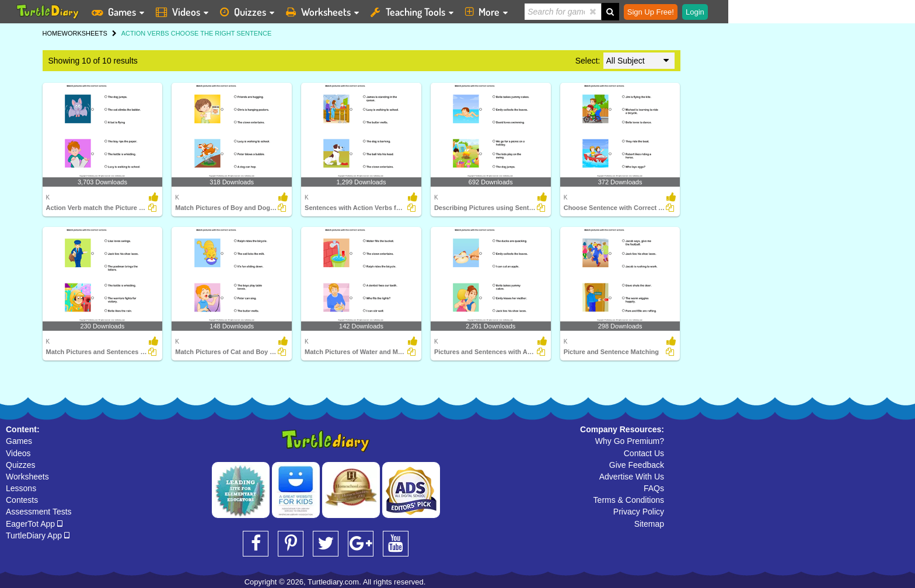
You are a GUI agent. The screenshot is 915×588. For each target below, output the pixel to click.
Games (19, 441)
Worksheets (27, 477)
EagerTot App (34, 524)
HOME (52, 33)
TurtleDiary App (38, 535)
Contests (22, 500)
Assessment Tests (39, 512)
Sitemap (649, 524)
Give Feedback (637, 465)
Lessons (21, 488)
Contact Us (644, 453)
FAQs (654, 488)
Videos (18, 453)
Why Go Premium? (630, 441)
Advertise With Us (632, 477)
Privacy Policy (639, 512)
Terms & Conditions (629, 500)
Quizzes (21, 465)
